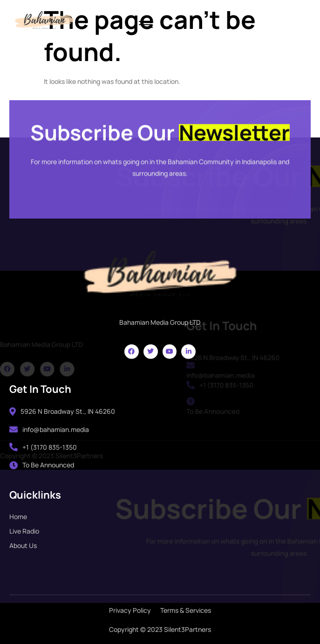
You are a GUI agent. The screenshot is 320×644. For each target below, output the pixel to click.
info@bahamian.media (49, 429)
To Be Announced (42, 465)
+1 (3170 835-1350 (43, 447)
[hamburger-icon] (146, 25)
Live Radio (24, 531)
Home (18, 517)
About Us (23, 545)
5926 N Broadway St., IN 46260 (62, 411)
